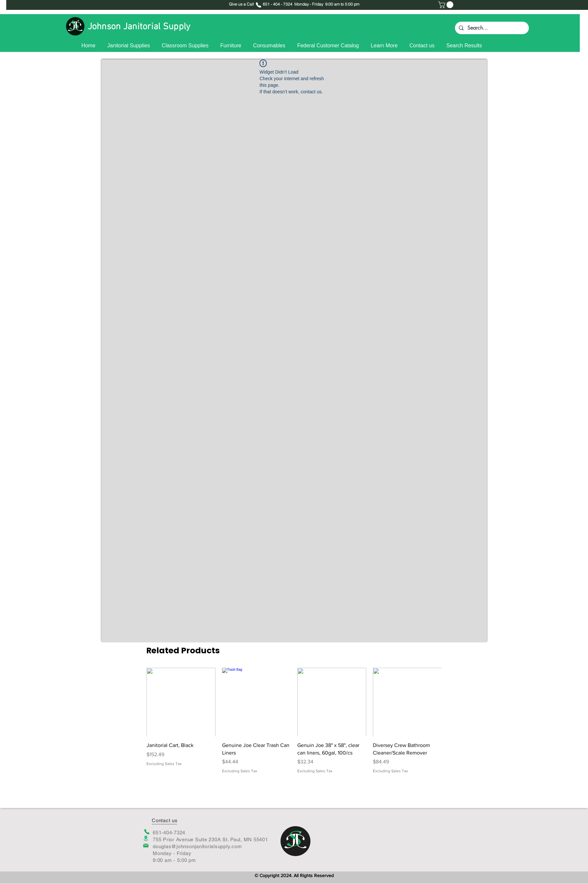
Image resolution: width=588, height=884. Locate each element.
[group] (294, 721)
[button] (447, 5)
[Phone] (147, 832)
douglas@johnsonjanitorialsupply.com (197, 846)
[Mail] (146, 846)
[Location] (146, 838)
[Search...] (491, 28)
